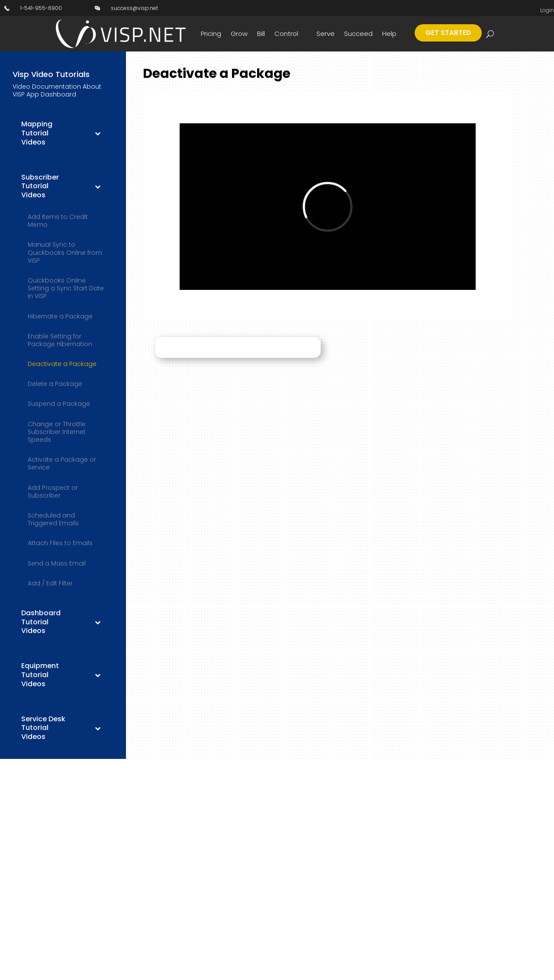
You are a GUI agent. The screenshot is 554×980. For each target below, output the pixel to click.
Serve (325, 34)
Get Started (448, 33)
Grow (239, 34)
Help (389, 34)
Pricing (211, 34)
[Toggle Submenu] (97, 133)
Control (286, 34)
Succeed (358, 34)
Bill (261, 34)
